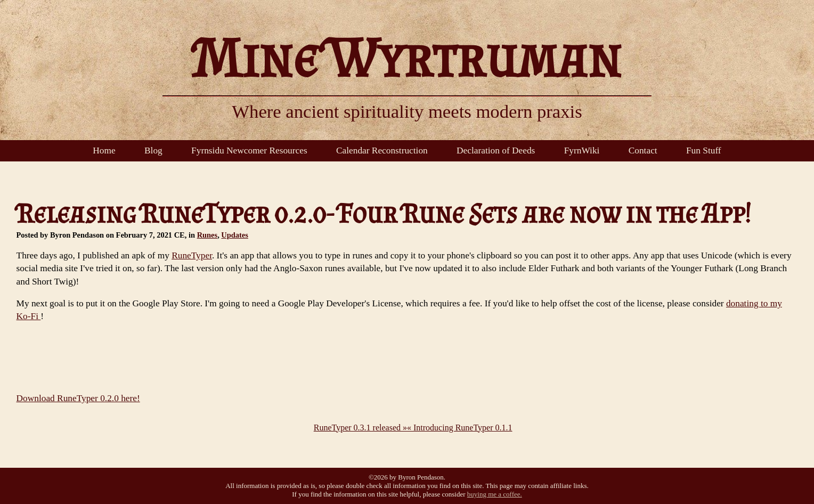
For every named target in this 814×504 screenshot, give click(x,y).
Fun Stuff (704, 151)
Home (104, 151)
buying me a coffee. (495, 494)
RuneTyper (192, 255)
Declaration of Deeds (496, 151)
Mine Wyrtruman (407, 58)
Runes (207, 235)
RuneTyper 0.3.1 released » (360, 428)
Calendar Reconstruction (382, 151)
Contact (643, 151)
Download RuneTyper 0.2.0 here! (78, 398)
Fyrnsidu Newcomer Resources (249, 151)
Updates (235, 235)
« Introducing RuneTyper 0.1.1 (460, 428)
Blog (153, 151)
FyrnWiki (582, 151)
